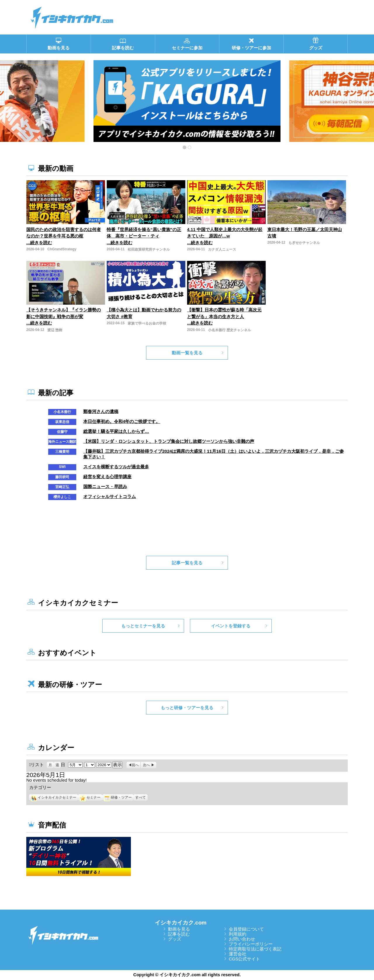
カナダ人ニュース (222, 249)
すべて (141, 797)
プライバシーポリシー (251, 944)
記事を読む (179, 934)
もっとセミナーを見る (143, 626)
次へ (146, 765)
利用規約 (238, 934)
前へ (135, 765)
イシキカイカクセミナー (54, 797)
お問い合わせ (242, 939)
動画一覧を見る (187, 353)
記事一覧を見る (187, 563)
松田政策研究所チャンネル (149, 249)
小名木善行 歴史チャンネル (230, 330)
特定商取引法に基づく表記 (255, 949)
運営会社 (238, 954)
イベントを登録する (231, 626)
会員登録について (246, 929)
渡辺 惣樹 (55, 330)
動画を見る (179, 929)
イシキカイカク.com (181, 923)
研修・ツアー (118, 797)
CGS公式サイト (245, 959)
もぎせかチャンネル (304, 243)
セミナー (90, 797)
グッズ (175, 939)
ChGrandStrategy (62, 249)
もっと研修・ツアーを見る (187, 708)
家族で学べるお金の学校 (147, 323)
